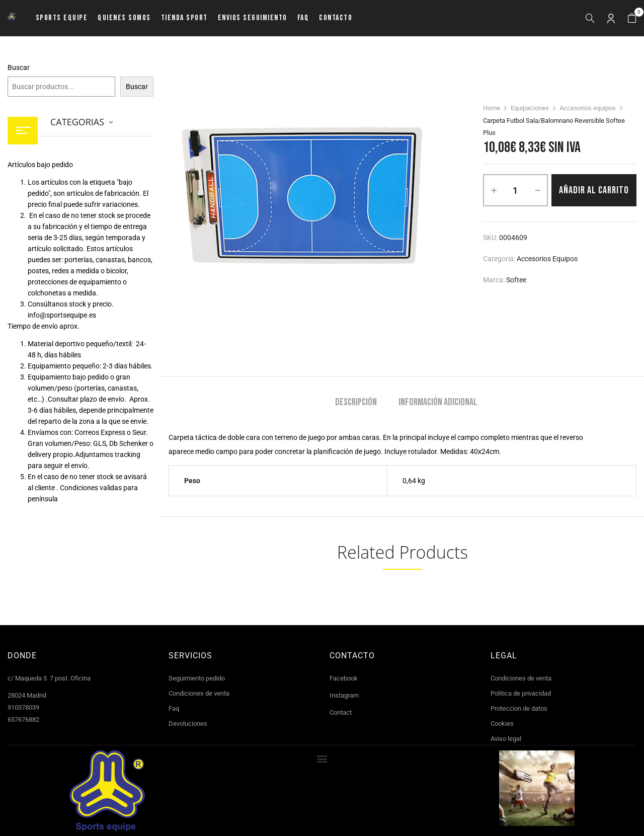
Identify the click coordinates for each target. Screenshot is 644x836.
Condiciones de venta (199, 693)
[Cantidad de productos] (515, 190)
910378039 (23, 707)
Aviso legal (506, 739)
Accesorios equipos (588, 108)
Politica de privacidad (521, 693)
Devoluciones (188, 724)
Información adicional (438, 402)
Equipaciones (530, 108)
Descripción (356, 402)
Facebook (344, 678)
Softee (516, 280)
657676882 (23, 719)
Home (492, 108)
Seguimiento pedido (197, 678)
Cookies (502, 724)
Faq (174, 708)
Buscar (19, 67)
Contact (341, 712)
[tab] (356, 403)
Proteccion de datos (519, 708)
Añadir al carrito (594, 190)
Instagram (344, 695)
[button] (632, 18)
